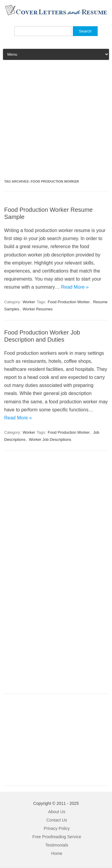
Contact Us (57, 820)
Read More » (75, 287)
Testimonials (57, 845)
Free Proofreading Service (57, 837)
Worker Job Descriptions (50, 440)
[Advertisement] (56, 122)
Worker (29, 302)
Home (57, 853)
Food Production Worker (69, 302)
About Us (57, 812)
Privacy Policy (57, 828)
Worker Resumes (38, 309)
